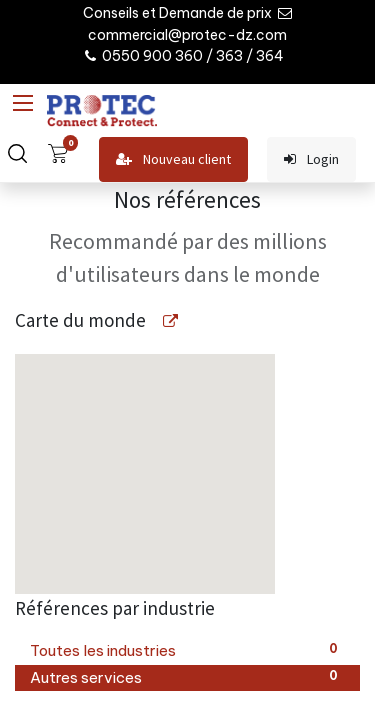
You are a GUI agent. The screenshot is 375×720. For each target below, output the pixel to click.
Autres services (187, 677)
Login (311, 159)
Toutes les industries (187, 650)
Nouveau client (173, 159)
